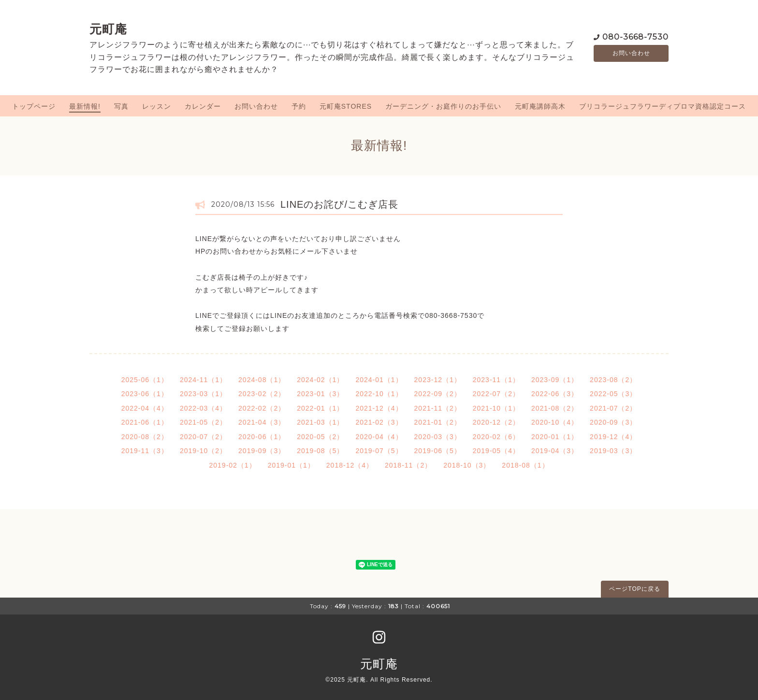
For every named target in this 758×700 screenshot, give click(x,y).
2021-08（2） (555, 408)
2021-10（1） (496, 408)
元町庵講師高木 (540, 106)
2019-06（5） (438, 451)
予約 (299, 106)
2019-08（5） (320, 451)
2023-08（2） (613, 380)
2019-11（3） (145, 451)
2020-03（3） (438, 437)
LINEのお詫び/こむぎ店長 (339, 204)
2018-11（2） (408, 465)
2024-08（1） (262, 380)
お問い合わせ (631, 53)
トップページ (34, 106)
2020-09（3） (613, 422)
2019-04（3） (555, 451)
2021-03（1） (320, 422)
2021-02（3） (379, 422)
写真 (121, 106)
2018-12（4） (350, 465)
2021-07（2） (613, 408)
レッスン (157, 106)
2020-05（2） (320, 437)
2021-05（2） (203, 422)
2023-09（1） (555, 380)
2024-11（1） (203, 380)
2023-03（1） (203, 394)
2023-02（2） (262, 394)
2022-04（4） (145, 408)
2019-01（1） (291, 465)
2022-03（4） (203, 408)
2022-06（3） (555, 394)
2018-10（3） (467, 465)
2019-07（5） (379, 451)
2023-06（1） (145, 394)
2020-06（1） (262, 437)
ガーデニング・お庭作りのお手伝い (443, 106)
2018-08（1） (525, 465)
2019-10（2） (203, 451)
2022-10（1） (379, 394)
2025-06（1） (145, 380)
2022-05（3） (613, 394)
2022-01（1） (320, 408)
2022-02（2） (262, 408)
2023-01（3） (320, 394)
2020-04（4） (379, 437)
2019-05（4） (496, 451)
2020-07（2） (203, 437)
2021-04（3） (262, 422)
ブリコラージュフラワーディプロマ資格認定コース (663, 106)
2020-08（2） (145, 437)
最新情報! (85, 106)
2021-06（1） (145, 422)
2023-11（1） (496, 380)
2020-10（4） (555, 422)
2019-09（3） (262, 451)
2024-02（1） (320, 380)
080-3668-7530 (635, 36)
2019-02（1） (232, 465)
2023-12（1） (438, 380)
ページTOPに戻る (634, 589)
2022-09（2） (438, 394)
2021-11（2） (438, 408)
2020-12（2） (496, 422)
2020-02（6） (496, 437)
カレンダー (203, 106)
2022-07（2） (496, 394)
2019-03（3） (613, 451)
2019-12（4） (613, 437)
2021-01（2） (438, 422)
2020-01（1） (555, 437)
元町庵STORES (346, 106)
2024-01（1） (379, 380)
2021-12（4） (379, 408)
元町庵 (108, 29)
